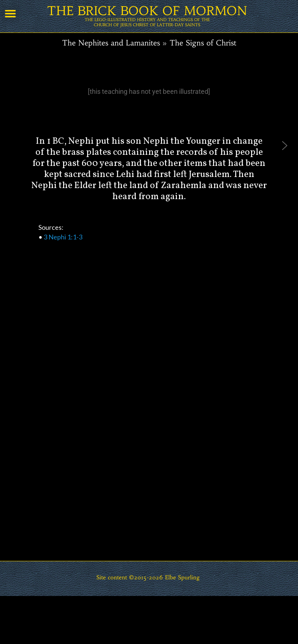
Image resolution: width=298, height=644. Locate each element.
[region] (149, 326)
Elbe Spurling (182, 577)
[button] (10, 14)
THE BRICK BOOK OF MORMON (147, 11)
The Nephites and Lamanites (111, 43)
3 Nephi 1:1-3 (63, 237)
